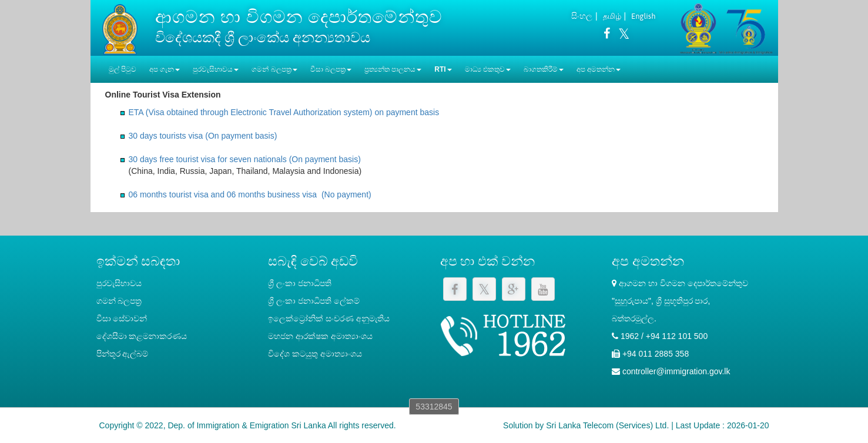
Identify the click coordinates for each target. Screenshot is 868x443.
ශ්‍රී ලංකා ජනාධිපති (300, 283)
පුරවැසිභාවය (119, 283)
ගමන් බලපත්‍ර (119, 301)
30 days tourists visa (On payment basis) (203, 136)
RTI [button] (443, 69)
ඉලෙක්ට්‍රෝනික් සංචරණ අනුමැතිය (329, 318)
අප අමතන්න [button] (599, 69)
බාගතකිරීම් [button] (544, 69)
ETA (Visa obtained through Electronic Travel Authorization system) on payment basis (284, 112)
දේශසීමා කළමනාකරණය (142, 336)
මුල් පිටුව (123, 69)
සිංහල (582, 16)
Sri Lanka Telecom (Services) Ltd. (607, 425)
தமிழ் (612, 16)
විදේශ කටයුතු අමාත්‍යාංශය (315, 354)
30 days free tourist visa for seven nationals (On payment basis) (245, 159)
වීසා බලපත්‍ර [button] (331, 69)
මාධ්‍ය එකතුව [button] (488, 69)
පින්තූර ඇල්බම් (123, 354)
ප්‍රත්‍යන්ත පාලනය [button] (393, 69)
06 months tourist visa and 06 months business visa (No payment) (250, 194)
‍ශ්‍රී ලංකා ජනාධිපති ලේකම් (314, 301)
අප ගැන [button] (165, 69)
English (643, 16)
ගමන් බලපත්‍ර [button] (274, 69)
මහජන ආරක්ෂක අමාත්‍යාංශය (320, 336)
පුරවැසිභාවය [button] (216, 69)
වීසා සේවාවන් (122, 318)
